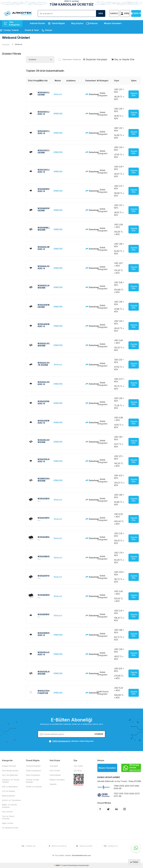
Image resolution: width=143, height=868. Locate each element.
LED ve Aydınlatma (10, 787)
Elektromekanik (8, 796)
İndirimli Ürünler (38, 23)
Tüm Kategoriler (12, 23)
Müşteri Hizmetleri (113, 23)
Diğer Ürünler (8, 823)
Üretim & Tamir (32, 30)
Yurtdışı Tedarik (11, 30)
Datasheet (88, 94)
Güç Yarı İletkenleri (10, 775)
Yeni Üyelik (78, 766)
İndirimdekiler (55, 775)
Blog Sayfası (77, 23)
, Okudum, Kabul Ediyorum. (71, 741)
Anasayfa (6, 45)
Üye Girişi (78, 771)
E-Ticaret (63, 865)
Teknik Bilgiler (58, 23)
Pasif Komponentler (10, 771)
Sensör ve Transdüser (11, 800)
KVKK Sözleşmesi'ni (61, 741)
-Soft (57, 865)
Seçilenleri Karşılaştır (95, 59)
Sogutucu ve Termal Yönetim (11, 781)
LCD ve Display (8, 791)
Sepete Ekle (134, 94)
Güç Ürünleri (7, 812)
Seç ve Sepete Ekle (123, 59)
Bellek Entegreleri (103, 94)
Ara (101, 13)
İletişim (49, 30)
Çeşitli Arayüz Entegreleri (103, 693)
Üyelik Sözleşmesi (33, 771)
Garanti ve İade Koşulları (32, 781)
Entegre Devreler (9, 766)
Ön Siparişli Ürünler (10, 828)
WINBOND (58, 114)
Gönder (99, 734)
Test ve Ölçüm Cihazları (8, 817)
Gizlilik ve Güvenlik (34, 787)
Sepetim (53, 784)
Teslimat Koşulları (33, 766)
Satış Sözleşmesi (33, 775)
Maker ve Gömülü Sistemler (10, 806)
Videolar (94, 23)
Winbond (58, 94)
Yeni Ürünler (55, 771)
